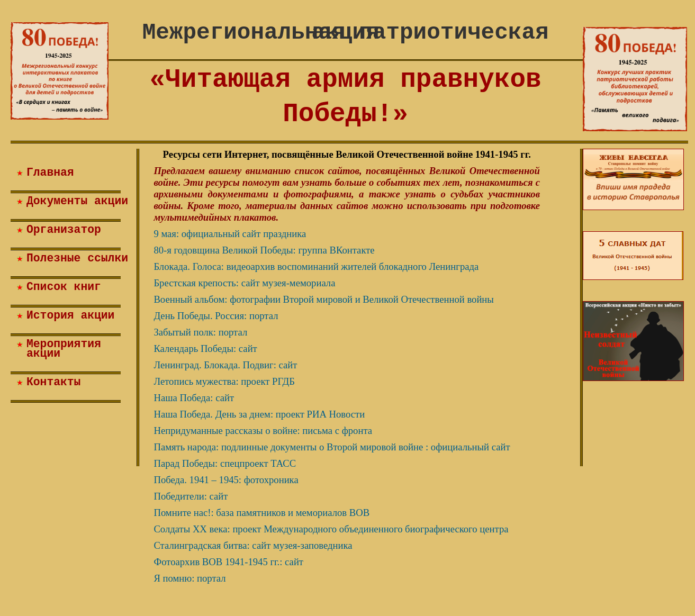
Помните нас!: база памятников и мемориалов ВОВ (261, 513)
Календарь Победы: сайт (205, 348)
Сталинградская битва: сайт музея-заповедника (253, 545)
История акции (70, 315)
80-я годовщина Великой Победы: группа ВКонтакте (264, 250)
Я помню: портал (189, 578)
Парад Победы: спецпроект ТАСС (225, 463)
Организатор (64, 230)
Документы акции (77, 201)
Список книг (64, 287)
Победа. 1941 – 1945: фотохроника (226, 480)
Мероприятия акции (64, 349)
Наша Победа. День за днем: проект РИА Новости (259, 414)
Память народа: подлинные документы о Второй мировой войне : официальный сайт (332, 447)
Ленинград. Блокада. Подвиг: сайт (225, 365)
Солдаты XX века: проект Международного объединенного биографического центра (331, 529)
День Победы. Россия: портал (216, 316)
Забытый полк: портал (200, 332)
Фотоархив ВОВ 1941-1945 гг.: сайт (228, 562)
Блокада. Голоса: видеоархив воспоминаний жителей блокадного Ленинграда (316, 266)
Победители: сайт (191, 496)
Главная (50, 173)
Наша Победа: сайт (194, 398)
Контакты (53, 382)
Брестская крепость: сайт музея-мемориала (244, 283)
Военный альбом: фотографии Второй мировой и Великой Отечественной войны (323, 299)
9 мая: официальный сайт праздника (230, 234)
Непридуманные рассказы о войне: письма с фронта (263, 431)
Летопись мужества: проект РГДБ (224, 381)
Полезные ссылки (77, 258)
